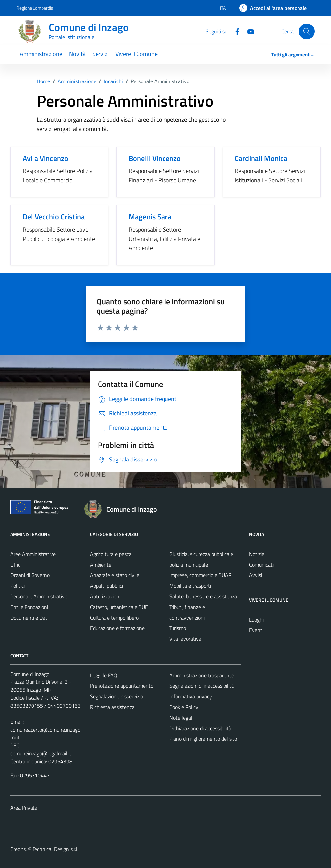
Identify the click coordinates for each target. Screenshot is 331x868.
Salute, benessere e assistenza (203, 596)
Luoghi (256, 620)
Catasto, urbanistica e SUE (119, 607)
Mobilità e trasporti (190, 586)
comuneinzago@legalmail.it (41, 753)
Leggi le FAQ (104, 675)
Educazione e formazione (117, 628)
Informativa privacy (191, 696)
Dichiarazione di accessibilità (200, 728)
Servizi (100, 54)
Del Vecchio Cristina (54, 217)
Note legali (181, 718)
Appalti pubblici (106, 586)
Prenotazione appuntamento (122, 686)
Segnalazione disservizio (116, 696)
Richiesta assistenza (112, 707)
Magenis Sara (150, 217)
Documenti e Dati (29, 618)
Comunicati (261, 565)
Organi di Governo (30, 575)
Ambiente (101, 565)
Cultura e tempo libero (114, 618)
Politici (17, 586)
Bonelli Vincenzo (155, 158)
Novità (77, 54)
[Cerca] (307, 31)
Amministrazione (41, 54)
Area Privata (24, 808)
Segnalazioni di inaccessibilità (202, 686)
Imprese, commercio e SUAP (200, 575)
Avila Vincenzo (45, 158)
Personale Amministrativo (39, 596)
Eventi (256, 630)
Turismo (178, 628)
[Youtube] (248, 31)
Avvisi (256, 575)
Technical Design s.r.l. (55, 849)
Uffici (16, 565)
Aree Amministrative (33, 554)
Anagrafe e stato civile (115, 575)
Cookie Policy (184, 707)
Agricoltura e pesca (111, 554)
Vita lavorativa (185, 639)
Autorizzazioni (105, 596)
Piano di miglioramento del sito (203, 739)
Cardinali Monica (261, 158)
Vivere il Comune (136, 54)
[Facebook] (235, 31)
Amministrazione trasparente (202, 675)
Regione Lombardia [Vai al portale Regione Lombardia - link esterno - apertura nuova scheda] (35, 8)
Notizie (257, 554)
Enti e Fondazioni (29, 607)
